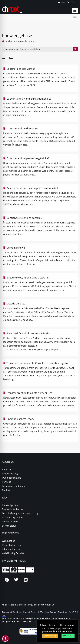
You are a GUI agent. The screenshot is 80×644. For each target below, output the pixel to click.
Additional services (12, 549)
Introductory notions (13, 517)
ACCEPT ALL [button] (68, 636)
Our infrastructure (12, 478)
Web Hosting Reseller (13, 553)
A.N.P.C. (73, 612)
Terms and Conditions (12, 612)
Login (62, 2)
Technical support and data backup (20, 513)
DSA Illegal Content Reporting (53, 612)
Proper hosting (10, 474)
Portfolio (7, 482)
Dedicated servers (11, 545)
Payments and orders (13, 509)
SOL (4, 615)
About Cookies (31, 612)
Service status (9, 526)
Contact (6, 490)
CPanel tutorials (10, 522)
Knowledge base (10, 505)
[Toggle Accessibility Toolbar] (5, 639)
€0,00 (72, 2)
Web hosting (9, 541)
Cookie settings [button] (50, 636)
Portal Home (9, 41)
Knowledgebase (25, 41)
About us (7, 469)
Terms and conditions (13, 486)
